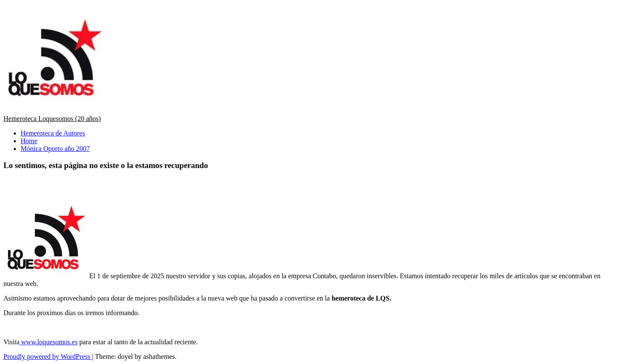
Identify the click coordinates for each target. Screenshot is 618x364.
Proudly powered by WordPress (48, 356)
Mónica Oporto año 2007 (55, 149)
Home (29, 141)
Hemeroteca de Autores (53, 133)
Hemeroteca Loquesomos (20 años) (52, 119)
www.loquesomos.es (48, 342)
